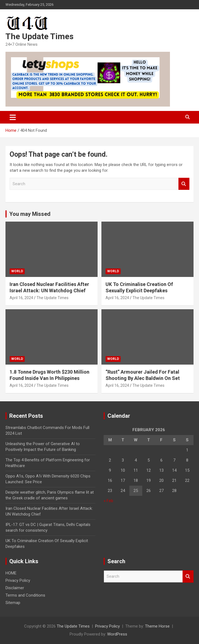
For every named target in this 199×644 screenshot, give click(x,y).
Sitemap (13, 603)
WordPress (117, 634)
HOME (11, 573)
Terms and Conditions (25, 595)
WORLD (17, 271)
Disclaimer (15, 588)
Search (184, 184)
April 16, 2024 (21, 298)
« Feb (108, 501)
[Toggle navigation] (13, 117)
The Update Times (39, 36)
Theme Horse (157, 626)
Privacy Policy (18, 580)
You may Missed (30, 214)
